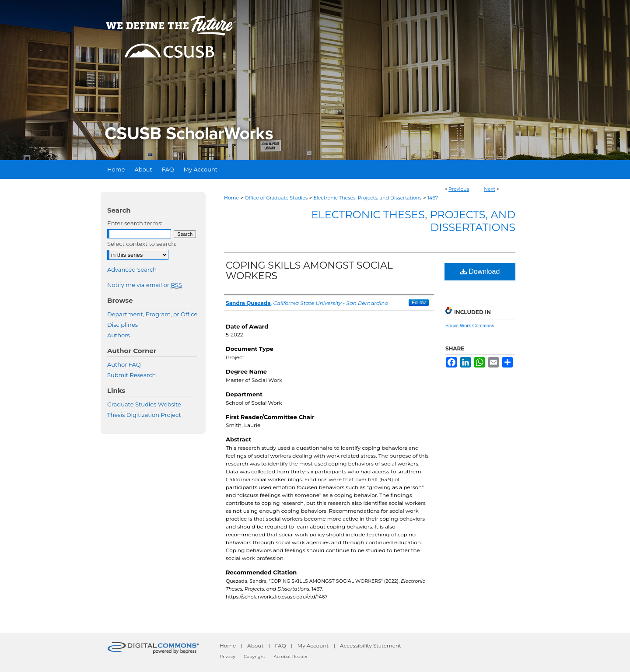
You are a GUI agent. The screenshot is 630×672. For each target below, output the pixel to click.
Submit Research (131, 375)
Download (480, 271)
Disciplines (122, 325)
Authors (119, 335)
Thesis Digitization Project (144, 415)
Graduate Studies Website (144, 404)
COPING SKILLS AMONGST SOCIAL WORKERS (309, 271)
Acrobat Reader (291, 656)
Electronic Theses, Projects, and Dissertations (368, 198)
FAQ (280, 646)
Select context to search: (142, 244)
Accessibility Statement (371, 646)
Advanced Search (132, 269)
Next (490, 189)
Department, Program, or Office (152, 314)
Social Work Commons (470, 325)
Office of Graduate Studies (276, 198)
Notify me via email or (145, 285)
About (255, 646)
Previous (459, 189)
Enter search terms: (135, 223)
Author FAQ (124, 364)
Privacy (227, 656)
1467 (433, 198)
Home (231, 198)
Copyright (254, 656)
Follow (419, 302)
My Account (313, 646)
